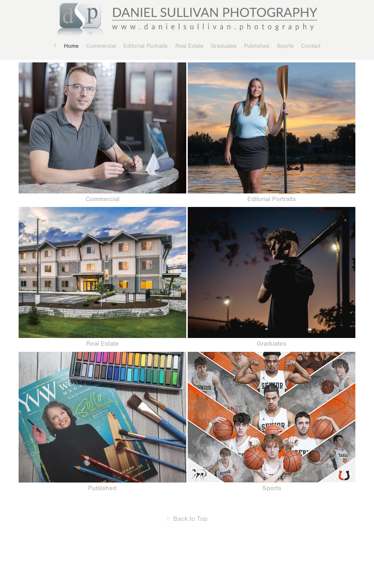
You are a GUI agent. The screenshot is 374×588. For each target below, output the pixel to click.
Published (257, 46)
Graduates (224, 46)
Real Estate (189, 46)
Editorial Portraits (146, 46)
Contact (311, 46)
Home (71, 46)
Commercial (101, 46)
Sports (285, 46)
